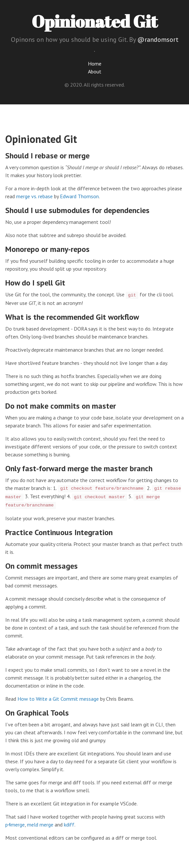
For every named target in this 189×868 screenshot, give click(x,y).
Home (95, 64)
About (95, 71)
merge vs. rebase (34, 196)
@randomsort (158, 40)
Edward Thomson (79, 196)
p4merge (15, 825)
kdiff (69, 825)
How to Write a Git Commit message (58, 699)
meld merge (40, 825)
